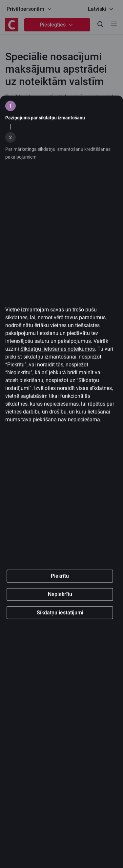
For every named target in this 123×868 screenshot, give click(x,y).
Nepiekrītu (60, 641)
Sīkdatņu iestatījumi (60, 660)
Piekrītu (60, 623)
